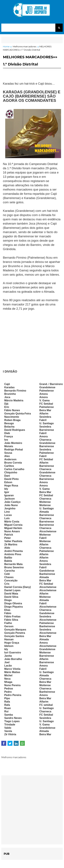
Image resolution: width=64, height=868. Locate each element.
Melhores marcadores (24, 46)
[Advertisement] (32, 338)
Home (6, 46)
